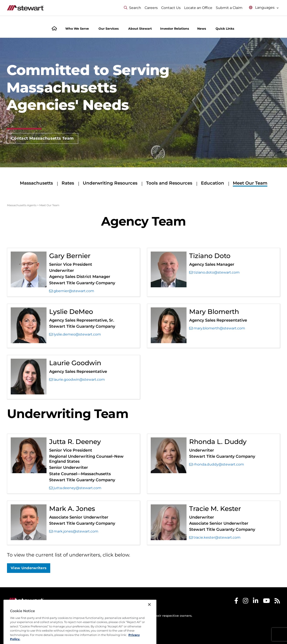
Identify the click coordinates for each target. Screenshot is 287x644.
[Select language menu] (264, 8)
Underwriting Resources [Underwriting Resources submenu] (110, 183)
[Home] (54, 29)
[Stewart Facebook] (236, 602)
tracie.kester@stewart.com (215, 538)
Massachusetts (36, 183)
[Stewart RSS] (277, 602)
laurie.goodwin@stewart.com (77, 380)
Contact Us (171, 8)
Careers (151, 8)
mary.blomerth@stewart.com (217, 328)
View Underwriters (29, 568)
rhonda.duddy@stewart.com (217, 464)
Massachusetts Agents (22, 205)
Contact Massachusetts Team (42, 138)
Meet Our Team (250, 183)
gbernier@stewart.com (72, 291)
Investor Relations (175, 29)
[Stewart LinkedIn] (256, 602)
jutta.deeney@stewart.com (75, 488)
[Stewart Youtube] (266, 602)
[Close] (149, 617)
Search (132, 8)
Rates (68, 183)
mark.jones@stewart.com (74, 531)
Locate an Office (198, 8)
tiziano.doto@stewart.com (214, 272)
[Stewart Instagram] (246, 602)
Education (213, 183)
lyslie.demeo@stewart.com (75, 334)
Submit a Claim (229, 8)
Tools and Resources (169, 183)
